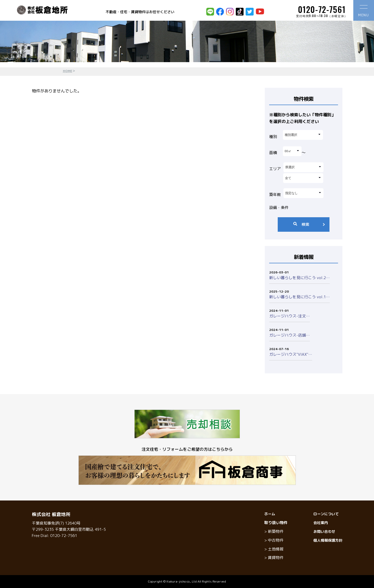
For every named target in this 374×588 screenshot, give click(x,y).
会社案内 (321, 523)
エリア (275, 169)
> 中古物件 (274, 540)
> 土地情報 (274, 549)
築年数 (275, 195)
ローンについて (326, 514)
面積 (273, 153)
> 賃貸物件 (274, 558)
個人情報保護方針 (328, 540)
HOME (68, 71)
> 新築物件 (274, 531)
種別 (273, 137)
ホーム (270, 514)
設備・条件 (279, 208)
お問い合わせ (324, 531)
